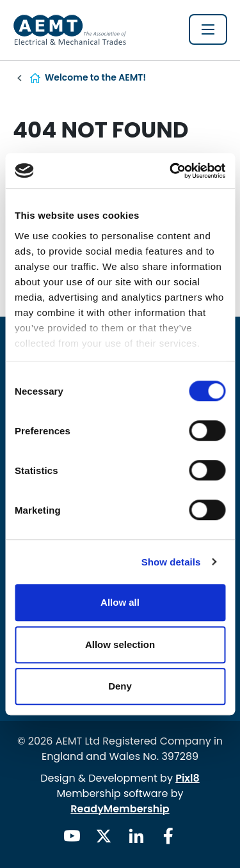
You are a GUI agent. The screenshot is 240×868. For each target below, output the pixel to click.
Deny (120, 686)
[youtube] (72, 836)
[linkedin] (136, 836)
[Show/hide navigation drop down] (208, 29)
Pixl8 (188, 778)
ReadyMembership (120, 809)
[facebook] (168, 836)
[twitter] (104, 836)
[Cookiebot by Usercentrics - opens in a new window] (171, 171)
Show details (171, 562)
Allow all (120, 602)
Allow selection (120, 644)
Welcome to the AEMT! (95, 77)
